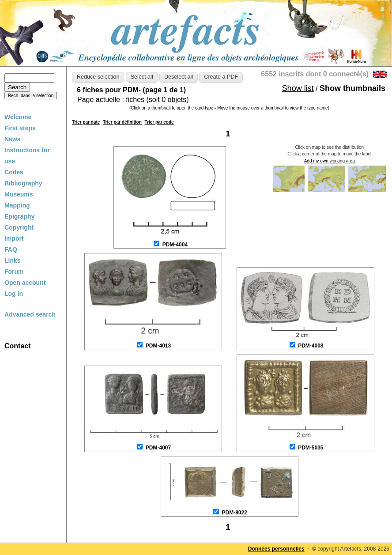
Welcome (18, 117)
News (13, 139)
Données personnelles (276, 549)
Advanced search (30, 314)
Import (14, 238)
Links (13, 261)
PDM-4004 (175, 245)
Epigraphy (19, 216)
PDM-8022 (234, 513)
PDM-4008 (311, 346)
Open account (25, 283)
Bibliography (23, 183)
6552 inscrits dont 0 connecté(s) (315, 74)
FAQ (11, 249)
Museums (19, 194)
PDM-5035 (311, 448)
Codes (14, 172)
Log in (14, 294)
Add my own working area (330, 161)
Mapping (17, 205)
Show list (298, 88)
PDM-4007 (158, 448)
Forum (14, 272)
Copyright (19, 227)
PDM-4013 (158, 346)
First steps (20, 128)
